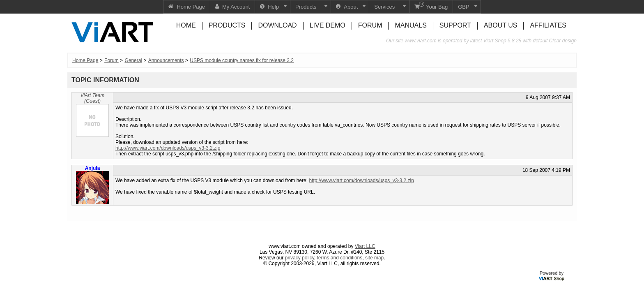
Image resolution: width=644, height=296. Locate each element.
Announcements (166, 60)
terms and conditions (340, 258)
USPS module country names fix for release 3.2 (242, 60)
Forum (112, 60)
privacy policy (300, 258)
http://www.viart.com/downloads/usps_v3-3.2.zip (168, 148)
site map (374, 258)
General (133, 60)
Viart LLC (365, 246)
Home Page (85, 60)
